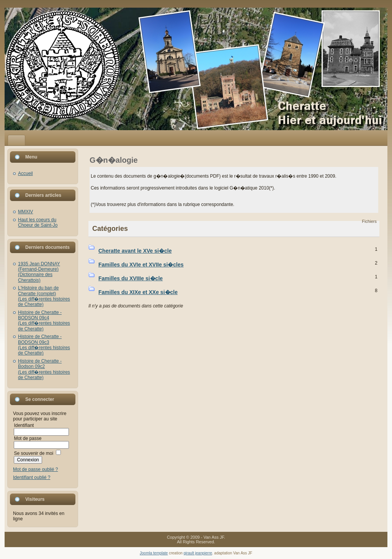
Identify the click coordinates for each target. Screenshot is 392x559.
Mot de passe (28, 438)
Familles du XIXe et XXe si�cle (138, 292)
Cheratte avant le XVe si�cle (135, 251)
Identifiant (24, 425)
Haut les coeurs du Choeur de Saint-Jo (38, 222)
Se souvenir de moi (33, 453)
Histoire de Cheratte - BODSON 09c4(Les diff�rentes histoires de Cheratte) (44, 321)
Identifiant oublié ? (32, 477)
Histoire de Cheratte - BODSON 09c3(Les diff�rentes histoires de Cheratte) (44, 345)
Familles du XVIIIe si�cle (131, 278)
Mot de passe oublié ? (35, 469)
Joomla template (154, 553)
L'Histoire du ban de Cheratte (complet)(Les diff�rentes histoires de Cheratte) (44, 296)
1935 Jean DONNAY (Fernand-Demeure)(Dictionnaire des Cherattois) (39, 272)
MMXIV (25, 212)
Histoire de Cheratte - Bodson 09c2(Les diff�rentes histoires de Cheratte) (44, 369)
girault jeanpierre (198, 553)
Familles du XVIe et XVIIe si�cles (141, 265)
